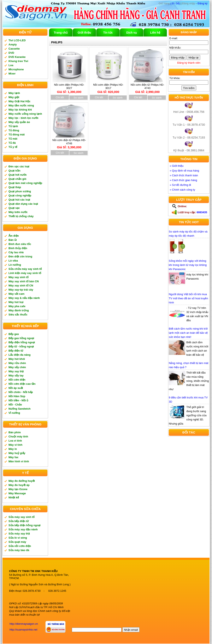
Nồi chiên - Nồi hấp (21, 392)
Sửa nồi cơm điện (20, 546)
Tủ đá (12, 143)
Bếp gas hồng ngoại (21, 338)
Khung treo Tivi (18, 61)
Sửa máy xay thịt (19, 534)
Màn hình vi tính (19, 461)
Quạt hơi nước (18, 175)
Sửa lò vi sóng (18, 538)
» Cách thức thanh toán (184, 175)
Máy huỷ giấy (17, 453)
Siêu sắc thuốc (18, 315)
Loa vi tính (15, 441)
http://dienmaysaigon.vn (24, 624)
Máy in (13, 449)
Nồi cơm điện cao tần (22, 384)
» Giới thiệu (177, 166)
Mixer (12, 74)
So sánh (78, 98)
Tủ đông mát (17, 135)
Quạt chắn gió (17, 179)
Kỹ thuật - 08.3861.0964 (189, 150)
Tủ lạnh (13, 126)
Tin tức (108, 33)
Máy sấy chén (17, 367)
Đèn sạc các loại (19, 166)
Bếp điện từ (16, 351)
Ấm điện (14, 236)
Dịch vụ (132, 33)
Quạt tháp (15, 187)
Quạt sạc (14, 208)
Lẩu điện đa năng (19, 355)
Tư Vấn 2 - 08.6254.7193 (189, 138)
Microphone (16, 69)
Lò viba (13, 261)
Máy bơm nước (18, 212)
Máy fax (13, 457)
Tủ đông (14, 130)
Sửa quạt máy (17, 542)
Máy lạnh (14, 93)
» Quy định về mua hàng (184, 171)
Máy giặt (14, 97)
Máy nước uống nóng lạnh (25, 114)
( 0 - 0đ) (169, 3)
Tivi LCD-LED (17, 40)
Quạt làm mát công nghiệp (25, 183)
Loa (11, 65)
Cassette (14, 49)
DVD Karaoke (17, 57)
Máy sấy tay (16, 376)
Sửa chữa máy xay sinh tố (25, 269)
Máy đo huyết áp (19, 485)
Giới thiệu (84, 33)
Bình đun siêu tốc (20, 244)
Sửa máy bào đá (19, 550)
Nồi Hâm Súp (17, 396)
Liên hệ (155, 33)
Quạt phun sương (20, 191)
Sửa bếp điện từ (19, 521)
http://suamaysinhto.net (23, 630)
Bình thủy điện (18, 248)
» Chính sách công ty (182, 190)
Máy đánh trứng (19, 310)
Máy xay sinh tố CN (21, 285)
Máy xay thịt (16, 371)
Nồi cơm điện (17, 380)
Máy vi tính (15, 445)
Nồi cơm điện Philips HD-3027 (69, 87)
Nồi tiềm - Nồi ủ (18, 400)
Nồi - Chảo (15, 405)
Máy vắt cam (16, 294)
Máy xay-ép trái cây (21, 290)
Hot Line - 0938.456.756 (189, 112)
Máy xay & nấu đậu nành (24, 298)
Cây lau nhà (16, 252)
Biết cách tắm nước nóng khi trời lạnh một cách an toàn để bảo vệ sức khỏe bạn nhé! (188, 333)
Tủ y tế (13, 147)
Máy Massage (17, 493)
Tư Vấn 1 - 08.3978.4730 (189, 125)
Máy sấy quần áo (19, 122)
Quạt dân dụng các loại (23, 204)
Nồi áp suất (16, 388)
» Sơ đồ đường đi (180, 185)
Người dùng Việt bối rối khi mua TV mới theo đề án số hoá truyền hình (188, 298)
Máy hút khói (17, 359)
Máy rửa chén (17, 363)
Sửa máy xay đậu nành (23, 529)
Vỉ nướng (14, 413)
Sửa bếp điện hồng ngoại (25, 525)
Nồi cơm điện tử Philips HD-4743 (147, 87)
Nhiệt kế (14, 497)
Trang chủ (61, 33)
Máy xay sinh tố (19, 277)
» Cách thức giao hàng (183, 180)
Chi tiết (60, 97)
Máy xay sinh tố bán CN (24, 281)
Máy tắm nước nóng (21, 105)
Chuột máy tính (18, 436)
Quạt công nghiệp (20, 195)
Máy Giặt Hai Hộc (19, 101)
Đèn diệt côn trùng (20, 256)
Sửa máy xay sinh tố (22, 517)
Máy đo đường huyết (22, 481)
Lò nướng (15, 265)
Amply (13, 44)
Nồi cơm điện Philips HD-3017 (108, 87)
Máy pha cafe (17, 306)
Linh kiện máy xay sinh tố (25, 273)
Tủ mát (13, 139)
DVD (11, 53)
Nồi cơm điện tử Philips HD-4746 (69, 142)
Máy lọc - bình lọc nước (23, 118)
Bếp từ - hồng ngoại (21, 346)
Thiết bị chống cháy (21, 216)
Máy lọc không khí (20, 110)
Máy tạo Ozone (18, 489)
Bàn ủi (13, 240)
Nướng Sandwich (20, 409)
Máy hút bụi (16, 302)
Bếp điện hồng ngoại (22, 342)
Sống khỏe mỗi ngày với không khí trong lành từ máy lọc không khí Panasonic (188, 265)
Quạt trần (14, 171)
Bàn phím (15, 432)
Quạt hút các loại (19, 200)
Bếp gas (14, 334)
